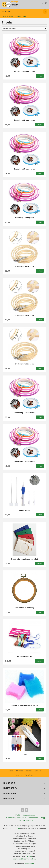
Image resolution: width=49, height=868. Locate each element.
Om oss (29, 771)
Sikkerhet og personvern (16, 818)
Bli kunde (20, 771)
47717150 (16, 828)
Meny (6, 12)
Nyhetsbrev (33, 818)
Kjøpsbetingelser (29, 815)
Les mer (29, 856)
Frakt (18, 815)
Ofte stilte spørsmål (26, 821)
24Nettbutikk (29, 863)
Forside (4, 16)
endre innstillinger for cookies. (25, 859)
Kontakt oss (29, 775)
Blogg (42, 818)
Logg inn (19, 775)
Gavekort (38, 771)
